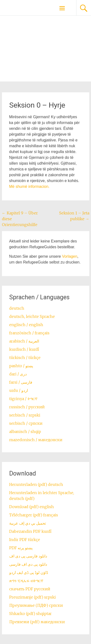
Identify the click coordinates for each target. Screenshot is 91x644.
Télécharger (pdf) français (34, 515)
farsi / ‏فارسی (21, 382)
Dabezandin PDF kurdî (30, 531)
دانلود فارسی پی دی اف (28, 556)
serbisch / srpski (25, 415)
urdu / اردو (19, 390)
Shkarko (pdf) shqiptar (30, 614)
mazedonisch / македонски (36, 440)
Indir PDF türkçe (25, 540)
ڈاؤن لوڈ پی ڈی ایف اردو (29, 572)
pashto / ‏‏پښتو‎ (21, 366)
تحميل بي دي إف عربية (28, 523)
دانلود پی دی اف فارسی (28, 564)
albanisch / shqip (25, 432)
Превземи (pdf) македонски (37, 622)
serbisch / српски (26, 423)
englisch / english (26, 325)
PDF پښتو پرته (21, 548)
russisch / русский (27, 407)
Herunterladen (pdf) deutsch (36, 484)
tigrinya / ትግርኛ (23, 399)
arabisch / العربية (24, 341)
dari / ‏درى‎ (18, 374)
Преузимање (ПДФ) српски (36, 605)
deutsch (17, 308)
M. (29, 187)
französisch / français (29, 333)
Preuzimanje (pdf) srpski (33, 597)
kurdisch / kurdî (24, 349)
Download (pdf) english (32, 507)
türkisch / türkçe (25, 358)
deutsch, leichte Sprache (32, 316)
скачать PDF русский (30, 589)
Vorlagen (70, 256)
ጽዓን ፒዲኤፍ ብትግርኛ (26, 581)
